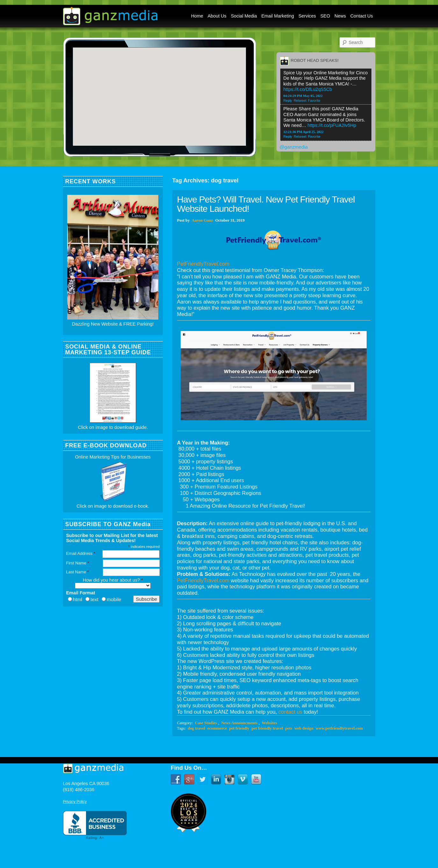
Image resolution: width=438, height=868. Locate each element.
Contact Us (362, 16)
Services (307, 16)
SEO (325, 16)
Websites (269, 723)
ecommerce (217, 728)
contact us (290, 712)
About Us (217, 16)
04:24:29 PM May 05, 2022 (303, 96)
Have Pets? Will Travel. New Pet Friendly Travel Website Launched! (266, 204)
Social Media (244, 16)
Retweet (300, 100)
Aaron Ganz (202, 220)
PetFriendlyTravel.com (203, 264)
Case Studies (206, 723)
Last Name (78, 572)
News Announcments (239, 723)
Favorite (314, 100)
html (78, 599)
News (340, 16)
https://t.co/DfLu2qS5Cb (308, 89)
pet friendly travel (267, 728)
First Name (78, 563)
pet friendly (239, 728)
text (94, 599)
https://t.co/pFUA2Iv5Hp (332, 125)
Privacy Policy (75, 802)
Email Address (81, 553)
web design (304, 728)
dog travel (196, 728)
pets (289, 728)
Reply (288, 100)
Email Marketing (278, 16)
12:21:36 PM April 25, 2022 (304, 132)
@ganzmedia (294, 147)
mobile (114, 599)
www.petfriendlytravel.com (339, 728)
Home (197, 16)
